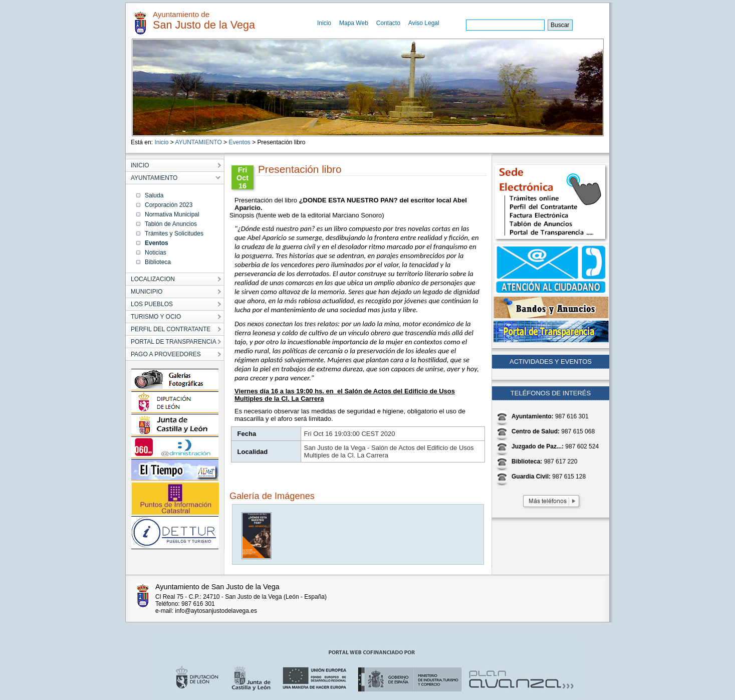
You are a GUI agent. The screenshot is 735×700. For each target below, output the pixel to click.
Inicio (324, 23)
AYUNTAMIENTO (198, 142)
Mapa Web (354, 23)
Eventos (239, 142)
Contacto (388, 23)
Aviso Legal (424, 23)
